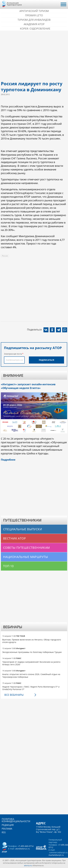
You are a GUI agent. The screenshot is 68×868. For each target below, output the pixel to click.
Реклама (7, 829)
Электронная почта (13, 354)
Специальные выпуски (23, 529)
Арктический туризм (34, 11)
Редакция (8, 825)
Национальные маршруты (26, 557)
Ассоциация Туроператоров (14, 4)
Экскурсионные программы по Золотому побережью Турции (32, 652)
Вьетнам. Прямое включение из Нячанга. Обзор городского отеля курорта (32, 641)
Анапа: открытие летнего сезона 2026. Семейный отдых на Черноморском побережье (31, 676)
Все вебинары (14, 695)
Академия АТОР (34, 24)
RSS (4, 832)
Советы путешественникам (26, 548)
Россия (5, 256)
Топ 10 (8, 566)
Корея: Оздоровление (35, 29)
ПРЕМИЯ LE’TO (34, 15)
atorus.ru (28, 865)
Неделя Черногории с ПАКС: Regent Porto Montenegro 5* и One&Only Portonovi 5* (31, 688)
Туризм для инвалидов (34, 20)
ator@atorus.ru (23, 849)
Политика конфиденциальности (16, 820)
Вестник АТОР (14, 538)
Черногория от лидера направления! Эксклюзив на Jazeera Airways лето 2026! (31, 663)
